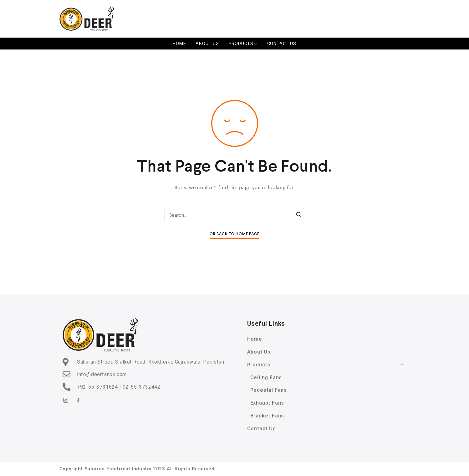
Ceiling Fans (266, 378)
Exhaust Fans (267, 403)
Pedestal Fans (269, 390)
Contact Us (282, 44)
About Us (207, 44)
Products (243, 44)
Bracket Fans (267, 416)
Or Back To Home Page (234, 234)
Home (179, 44)
